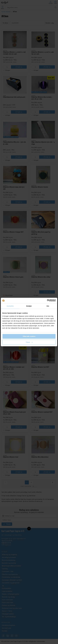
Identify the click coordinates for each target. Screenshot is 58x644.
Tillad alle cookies (29, 336)
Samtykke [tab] (10, 306)
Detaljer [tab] (29, 306)
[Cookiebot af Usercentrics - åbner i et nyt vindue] (47, 301)
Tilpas (29, 342)
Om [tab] (48, 306)
